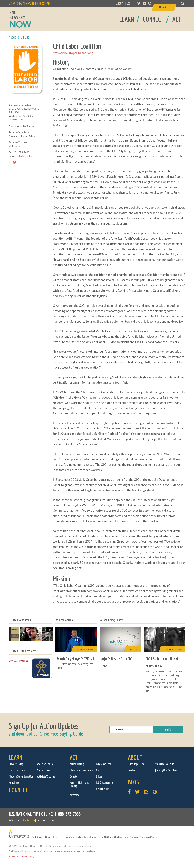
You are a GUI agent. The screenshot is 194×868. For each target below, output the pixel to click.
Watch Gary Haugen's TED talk (76, 659)
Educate (100, 776)
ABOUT (120, 4)
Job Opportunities (105, 783)
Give (98, 770)
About (135, 757)
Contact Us (134, 770)
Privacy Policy (27, 857)
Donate (74, 776)
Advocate (75, 795)
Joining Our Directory (166, 770)
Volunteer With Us (165, 764)
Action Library (77, 764)
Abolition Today (45, 764)
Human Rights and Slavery (79, 784)
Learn (16, 757)
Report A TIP (103, 789)
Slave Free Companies (81, 770)
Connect (18, 790)
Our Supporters (136, 764)
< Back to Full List (19, 37)
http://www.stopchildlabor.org (73, 53)
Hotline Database (27, 820)
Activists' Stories (46, 776)
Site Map (13, 857)
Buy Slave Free (104, 764)
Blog (133, 782)
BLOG (128, 4)
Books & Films (44, 770)
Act (74, 757)
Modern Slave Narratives (22, 776)
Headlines (14, 783)
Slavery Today (16, 764)
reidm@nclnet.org (25, 156)
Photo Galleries (17, 770)
